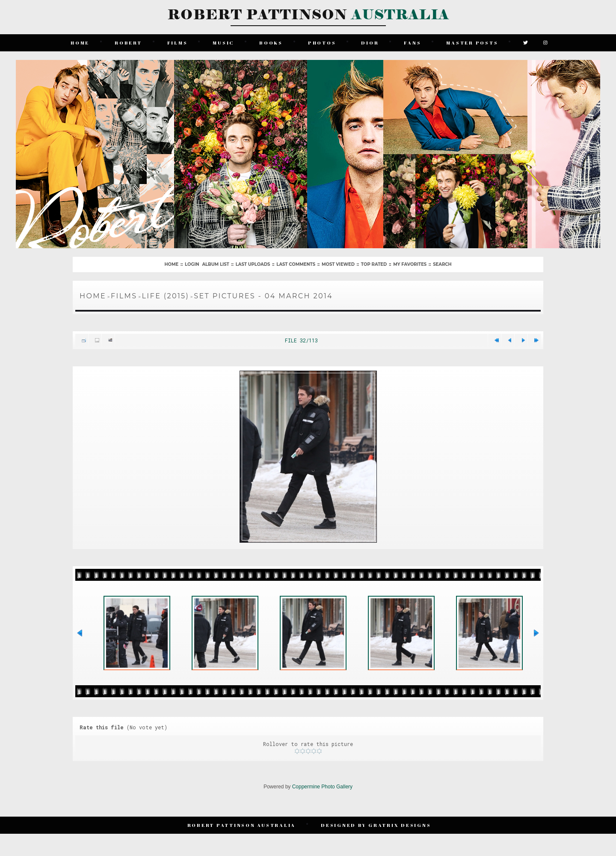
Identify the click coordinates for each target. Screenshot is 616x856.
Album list (215, 264)
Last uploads (253, 264)
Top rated (374, 264)
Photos (322, 43)
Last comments (296, 264)
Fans (412, 43)
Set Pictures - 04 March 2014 (263, 296)
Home (80, 43)
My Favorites (410, 264)
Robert (128, 43)
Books (271, 43)
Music (223, 43)
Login (192, 264)
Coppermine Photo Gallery (322, 787)
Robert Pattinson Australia (242, 825)
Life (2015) (166, 296)
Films (178, 43)
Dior (370, 43)
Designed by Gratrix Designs (376, 825)
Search (442, 264)
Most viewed (338, 264)
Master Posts (472, 43)
